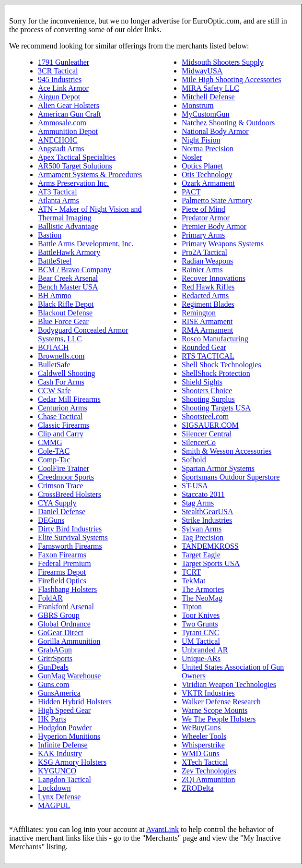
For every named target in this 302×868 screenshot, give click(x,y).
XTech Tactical (205, 762)
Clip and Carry (61, 434)
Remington (199, 313)
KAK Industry (60, 753)
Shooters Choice (207, 391)
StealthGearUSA (208, 512)
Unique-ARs (201, 658)
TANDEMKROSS (210, 546)
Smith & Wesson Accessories (226, 451)
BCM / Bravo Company (75, 270)
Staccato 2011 (203, 494)
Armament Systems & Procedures (90, 175)
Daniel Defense (62, 512)
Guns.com (53, 684)
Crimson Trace (61, 486)
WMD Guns (201, 753)
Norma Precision (208, 149)
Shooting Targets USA (216, 408)
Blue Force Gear (63, 321)
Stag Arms (198, 503)
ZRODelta (198, 788)
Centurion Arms (63, 408)
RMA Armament (207, 330)
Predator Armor (206, 218)
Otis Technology (207, 175)
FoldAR (50, 598)
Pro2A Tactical (204, 252)
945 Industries (60, 79)
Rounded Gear (204, 347)
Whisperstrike (203, 745)
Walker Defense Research (221, 702)
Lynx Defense (59, 797)
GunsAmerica (59, 693)
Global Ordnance (64, 624)
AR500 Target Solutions (75, 166)
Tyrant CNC (200, 633)
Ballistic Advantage (68, 226)
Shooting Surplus (208, 399)
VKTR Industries (208, 693)
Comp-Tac (54, 460)
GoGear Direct (61, 633)
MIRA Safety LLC (210, 88)
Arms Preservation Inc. (73, 183)
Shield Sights (202, 382)
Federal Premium (64, 563)
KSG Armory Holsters (72, 762)
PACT (191, 192)
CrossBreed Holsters (70, 494)
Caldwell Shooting (67, 373)
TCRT (191, 572)
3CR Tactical (58, 71)
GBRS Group (59, 615)
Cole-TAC (54, 451)
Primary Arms (203, 235)
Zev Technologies (209, 771)
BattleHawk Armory (69, 252)
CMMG (50, 442)
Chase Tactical (60, 416)
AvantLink (163, 829)
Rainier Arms (202, 270)
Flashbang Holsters (67, 589)
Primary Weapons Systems (223, 244)
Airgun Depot (59, 97)
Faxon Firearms (62, 555)
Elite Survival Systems (73, 537)
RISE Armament (207, 321)
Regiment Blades (208, 304)
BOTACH (53, 347)
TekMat (194, 581)
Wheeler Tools (204, 736)
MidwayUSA (202, 71)
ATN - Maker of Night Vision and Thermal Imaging (90, 213)
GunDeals (53, 667)
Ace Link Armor (63, 88)
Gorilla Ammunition (69, 641)
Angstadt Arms (61, 149)
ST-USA (195, 486)
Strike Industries (207, 520)
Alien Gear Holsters (69, 105)
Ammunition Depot (68, 131)
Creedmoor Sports (66, 477)
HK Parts (52, 719)
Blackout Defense (65, 313)
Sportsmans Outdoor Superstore (231, 477)
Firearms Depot (62, 572)
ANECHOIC (58, 140)
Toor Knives (201, 615)
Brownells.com (61, 356)
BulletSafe (54, 365)
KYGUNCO (57, 771)
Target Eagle (201, 555)
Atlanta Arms (58, 200)
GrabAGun (55, 650)
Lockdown (54, 788)
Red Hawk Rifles (208, 287)
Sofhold (194, 460)
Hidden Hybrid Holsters (75, 702)
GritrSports (55, 658)
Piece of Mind (203, 209)
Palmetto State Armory (217, 200)
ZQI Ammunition (209, 779)
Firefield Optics (62, 581)
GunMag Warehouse (69, 676)
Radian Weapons (207, 261)
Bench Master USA (68, 287)
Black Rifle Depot (66, 304)
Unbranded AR (205, 650)
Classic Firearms (64, 425)
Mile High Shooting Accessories (232, 79)
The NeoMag (202, 598)
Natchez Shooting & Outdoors (228, 123)
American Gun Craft (70, 114)
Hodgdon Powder (65, 728)
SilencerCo (199, 442)
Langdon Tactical (64, 779)
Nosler (192, 157)
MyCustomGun (206, 114)
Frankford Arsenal (66, 607)
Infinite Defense (63, 745)
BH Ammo (55, 295)
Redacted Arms (205, 295)
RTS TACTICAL (208, 356)
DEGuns (51, 520)
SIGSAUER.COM (210, 425)
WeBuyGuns (201, 728)
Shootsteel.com (205, 416)
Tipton (192, 607)
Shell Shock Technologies (221, 365)
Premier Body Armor (214, 226)
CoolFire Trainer (64, 468)
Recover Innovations (214, 278)
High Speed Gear (64, 710)
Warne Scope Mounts (215, 710)
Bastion (50, 235)
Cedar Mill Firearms (69, 399)
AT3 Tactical (58, 192)
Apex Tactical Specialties (77, 157)
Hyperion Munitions (69, 736)
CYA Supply (57, 503)
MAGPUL (54, 805)
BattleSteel (55, 261)
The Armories (203, 589)
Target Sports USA (211, 563)
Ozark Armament (208, 183)
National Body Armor (215, 131)
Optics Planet (202, 166)
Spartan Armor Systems (218, 468)
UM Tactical (201, 641)
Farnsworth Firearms (70, 546)
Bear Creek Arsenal (68, 278)
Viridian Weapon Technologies (229, 684)
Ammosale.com (62, 123)
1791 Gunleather (64, 62)
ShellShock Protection (216, 373)
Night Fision (201, 140)
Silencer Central (207, 434)
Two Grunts (200, 624)
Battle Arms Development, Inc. (86, 244)
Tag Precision (203, 537)
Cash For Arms (61, 382)
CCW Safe (54, 391)
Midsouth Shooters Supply (223, 62)
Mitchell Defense (208, 97)
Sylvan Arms (202, 529)
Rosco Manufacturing (215, 339)
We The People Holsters (219, 719)
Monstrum (198, 105)
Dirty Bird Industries (70, 529)
